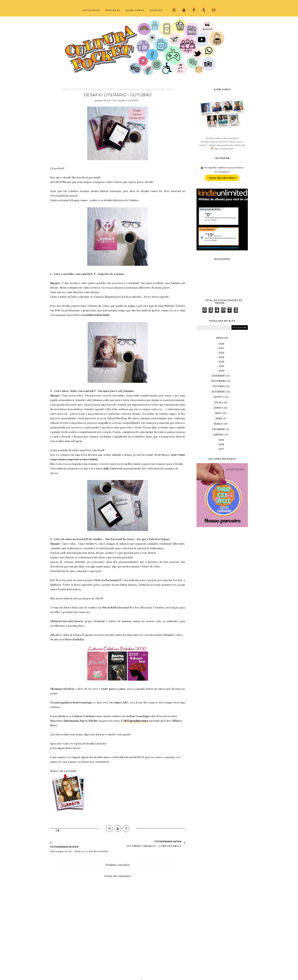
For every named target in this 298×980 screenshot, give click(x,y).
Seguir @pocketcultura (222, 178)
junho (219, 408)
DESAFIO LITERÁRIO (87, 89)
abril (219, 418)
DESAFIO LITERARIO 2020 (120, 89)
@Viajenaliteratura (136, 721)
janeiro (219, 435)
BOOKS (67, 89)
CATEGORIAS (91, 10)
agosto (219, 397)
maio (219, 413)
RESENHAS (113, 10)
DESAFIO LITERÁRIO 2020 (156, 89)
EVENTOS (156, 10)
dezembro (219, 376)
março (219, 424)
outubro (219, 386)
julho (219, 403)
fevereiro (219, 429)
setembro (219, 392)
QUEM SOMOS (135, 10)
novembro (219, 381)
